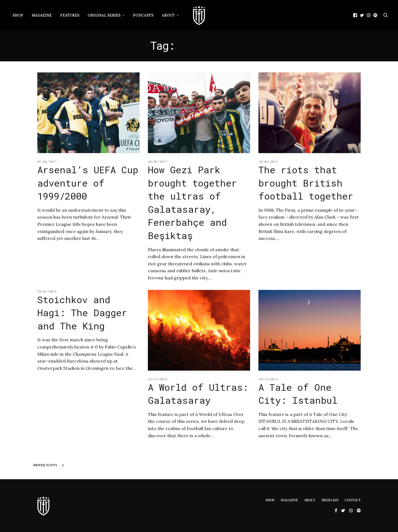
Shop (18, 15)
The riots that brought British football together (306, 183)
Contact (353, 500)
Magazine (42, 15)
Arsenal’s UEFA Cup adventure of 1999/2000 (88, 183)
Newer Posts (49, 465)
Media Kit (330, 500)
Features (70, 15)
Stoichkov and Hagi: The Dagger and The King (82, 313)
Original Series (104, 15)
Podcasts (143, 15)
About (168, 15)
